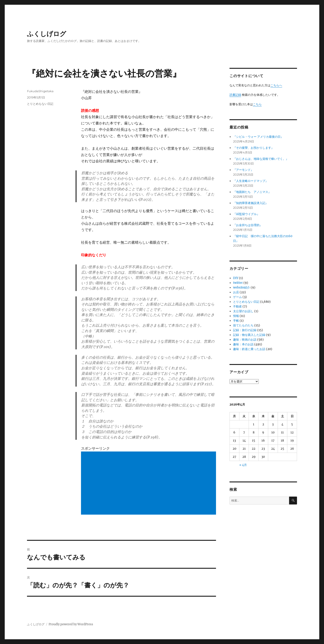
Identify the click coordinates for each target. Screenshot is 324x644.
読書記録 (235, 95)
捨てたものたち (243, 325)
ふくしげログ (47, 34)
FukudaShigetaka (40, 91)
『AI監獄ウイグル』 (246, 214)
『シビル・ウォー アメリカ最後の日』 (258, 137)
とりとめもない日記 (40, 104)
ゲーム (237, 297)
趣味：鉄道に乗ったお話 (249, 349)
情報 (236, 316)
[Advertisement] (149, 484)
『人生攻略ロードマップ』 (251, 181)
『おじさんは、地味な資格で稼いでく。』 (261, 159)
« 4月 (243, 465)
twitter (238, 283)
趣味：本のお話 (243, 344)
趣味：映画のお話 (245, 340)
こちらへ (276, 85)
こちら (257, 104)
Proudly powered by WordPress (71, 624)
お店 (236, 292)
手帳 (236, 321)
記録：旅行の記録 (245, 330)
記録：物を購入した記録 (249, 335)
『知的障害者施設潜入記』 (251, 203)
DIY (236, 278)
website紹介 (242, 288)
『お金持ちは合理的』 (248, 225)
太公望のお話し (243, 311)
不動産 (237, 306)
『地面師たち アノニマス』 (252, 192)
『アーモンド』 (243, 170)
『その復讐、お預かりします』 (254, 148)
